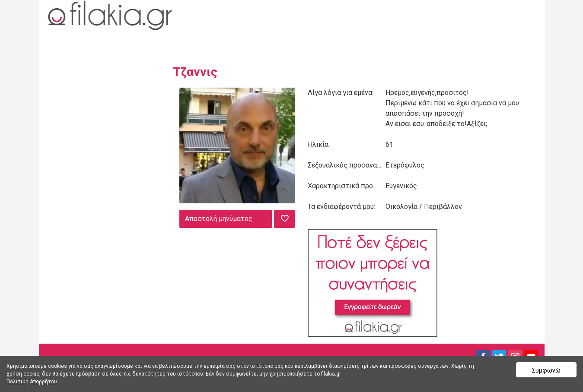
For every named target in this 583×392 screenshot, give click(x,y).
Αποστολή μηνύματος (219, 219)
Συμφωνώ (546, 370)
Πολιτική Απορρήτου (32, 382)
